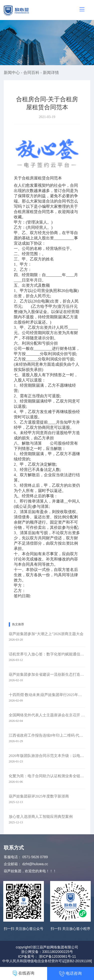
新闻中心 (12, 73)
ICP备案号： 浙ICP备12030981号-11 (47, 956)
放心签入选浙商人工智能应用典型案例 (41, 817)
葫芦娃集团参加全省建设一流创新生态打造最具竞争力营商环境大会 (47, 674)
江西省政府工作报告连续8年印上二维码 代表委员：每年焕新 (47, 735)
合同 (42, 212)
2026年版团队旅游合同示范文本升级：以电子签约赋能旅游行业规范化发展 (47, 756)
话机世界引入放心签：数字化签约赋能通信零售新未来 (47, 654)
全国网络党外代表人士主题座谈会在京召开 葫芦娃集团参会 (47, 715)
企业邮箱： (13, 864)
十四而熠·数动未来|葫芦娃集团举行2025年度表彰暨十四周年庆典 (47, 695)
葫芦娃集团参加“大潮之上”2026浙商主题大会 (46, 634)
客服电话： (13, 857)
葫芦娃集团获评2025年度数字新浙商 (39, 796)
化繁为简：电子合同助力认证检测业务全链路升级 (47, 776)
